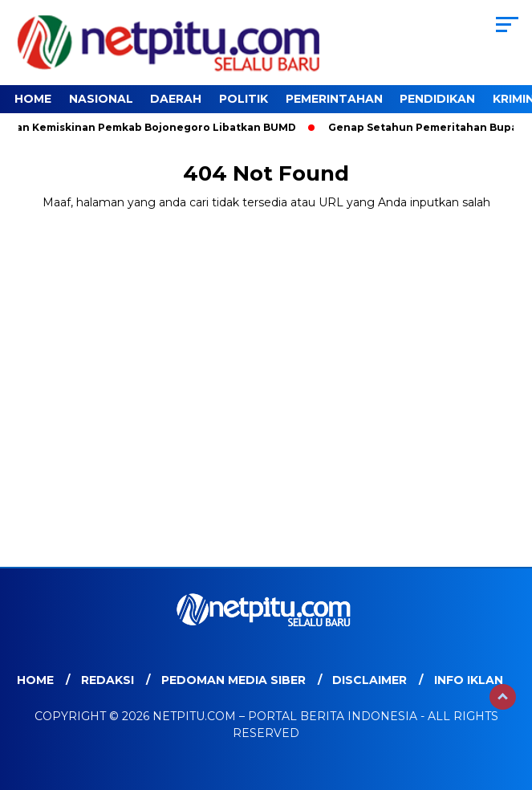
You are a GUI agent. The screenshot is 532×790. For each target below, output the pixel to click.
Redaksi (108, 680)
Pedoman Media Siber (234, 680)
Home (33, 99)
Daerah (176, 99)
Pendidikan (437, 99)
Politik (244, 99)
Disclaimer (370, 680)
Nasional (101, 99)
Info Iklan (469, 680)
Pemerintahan (334, 99)
